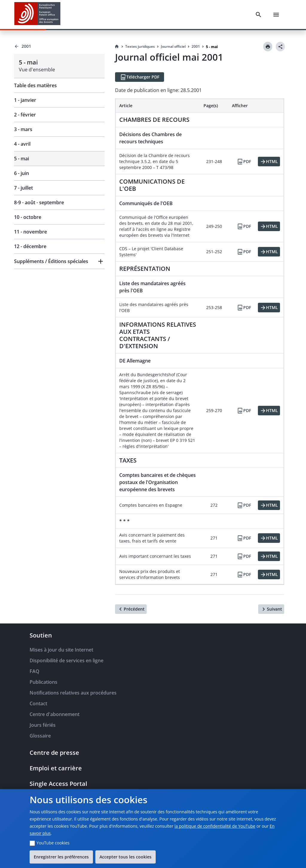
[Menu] (276, 15)
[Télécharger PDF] (140, 77)
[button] (59, 261)
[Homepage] (117, 47)
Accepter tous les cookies (126, 857)
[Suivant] (271, 609)
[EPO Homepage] (37, 14)
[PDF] (244, 162)
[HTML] (269, 162)
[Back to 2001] (59, 46)
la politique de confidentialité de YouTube (215, 826)
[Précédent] (131, 609)
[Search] (258, 15)
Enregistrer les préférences (61, 857)
